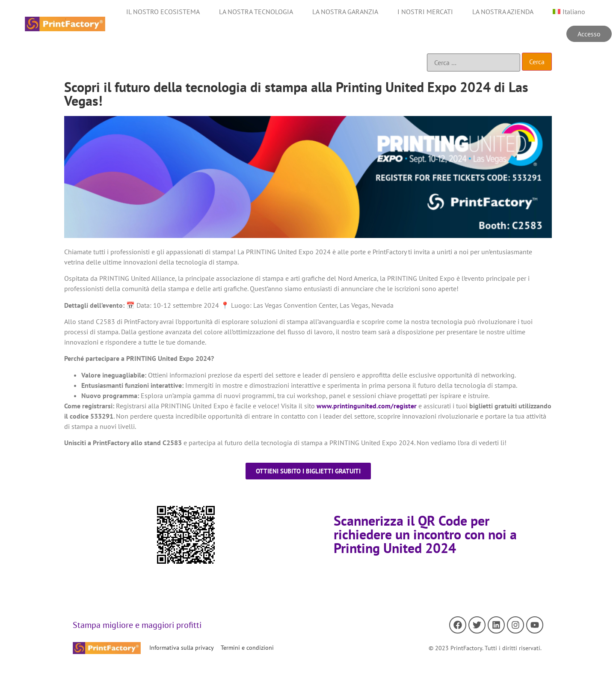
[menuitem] (569, 12)
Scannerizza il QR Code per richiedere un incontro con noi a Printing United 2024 (425, 534)
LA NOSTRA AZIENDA (503, 12)
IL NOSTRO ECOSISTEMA (163, 12)
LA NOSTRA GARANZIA (345, 12)
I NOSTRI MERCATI (425, 12)
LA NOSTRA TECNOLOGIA (256, 12)
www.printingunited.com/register (367, 406)
